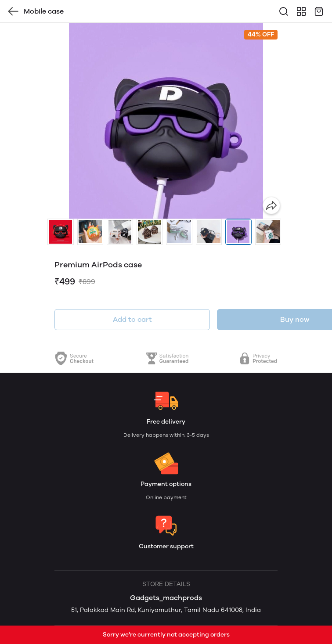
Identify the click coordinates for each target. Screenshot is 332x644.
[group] (166, 121)
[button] (61, 232)
